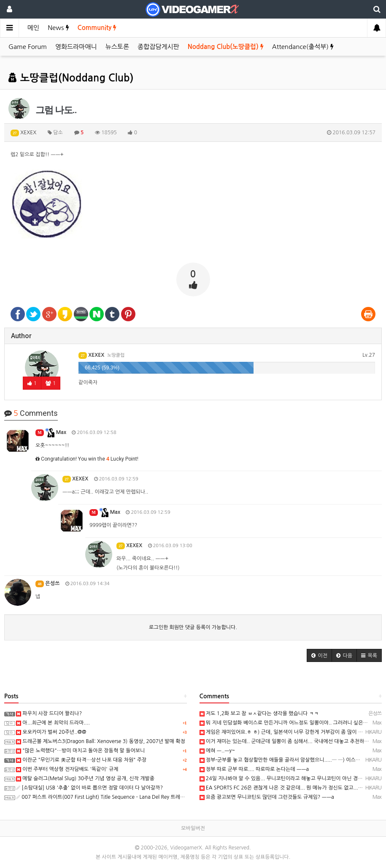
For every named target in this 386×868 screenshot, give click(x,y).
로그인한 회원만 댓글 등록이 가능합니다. (193, 627)
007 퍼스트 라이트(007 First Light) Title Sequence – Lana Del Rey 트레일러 (103, 797)
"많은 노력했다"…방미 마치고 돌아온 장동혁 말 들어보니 (80, 751)
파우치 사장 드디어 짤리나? (49, 713)
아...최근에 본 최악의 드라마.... (53, 723)
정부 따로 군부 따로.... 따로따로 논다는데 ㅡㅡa (254, 769)
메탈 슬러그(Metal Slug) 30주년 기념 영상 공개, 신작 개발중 (85, 778)
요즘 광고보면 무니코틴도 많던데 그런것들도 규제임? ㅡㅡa (267, 797)
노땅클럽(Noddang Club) (71, 78)
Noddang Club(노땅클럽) (226, 47)
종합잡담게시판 (158, 47)
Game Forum (28, 47)
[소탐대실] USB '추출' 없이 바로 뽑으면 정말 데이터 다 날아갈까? (89, 788)
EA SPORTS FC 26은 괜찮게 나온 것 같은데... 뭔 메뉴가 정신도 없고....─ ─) (286, 788)
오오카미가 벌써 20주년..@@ (51, 732)
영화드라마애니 (76, 47)
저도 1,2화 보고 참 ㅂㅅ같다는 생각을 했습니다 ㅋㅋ (259, 713)
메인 (33, 28)
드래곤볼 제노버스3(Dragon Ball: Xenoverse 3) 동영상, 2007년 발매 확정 (101, 741)
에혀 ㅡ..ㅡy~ (217, 751)
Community (97, 28)
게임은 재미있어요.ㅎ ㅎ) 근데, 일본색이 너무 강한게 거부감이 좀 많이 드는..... (287, 732)
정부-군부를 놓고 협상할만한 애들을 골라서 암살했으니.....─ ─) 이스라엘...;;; (287, 760)
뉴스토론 (117, 47)
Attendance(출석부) (303, 47)
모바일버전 (193, 828)
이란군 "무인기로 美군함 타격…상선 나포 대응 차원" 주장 (81, 760)
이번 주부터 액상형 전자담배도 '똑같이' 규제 (67, 769)
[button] (319, 655)
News (58, 28)
